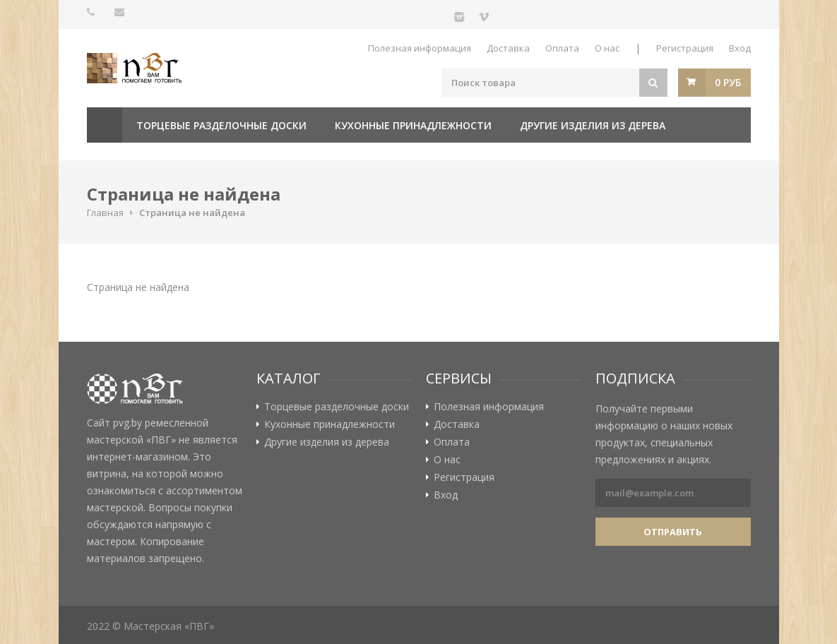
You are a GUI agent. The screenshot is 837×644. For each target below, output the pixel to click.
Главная (105, 125)
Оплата (562, 48)
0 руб (728, 82)
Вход (740, 48)
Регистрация (685, 48)
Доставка (508, 48)
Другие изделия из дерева (593, 125)
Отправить (673, 532)
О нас (607, 48)
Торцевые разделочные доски (221, 125)
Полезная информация (420, 48)
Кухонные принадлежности (413, 125)
